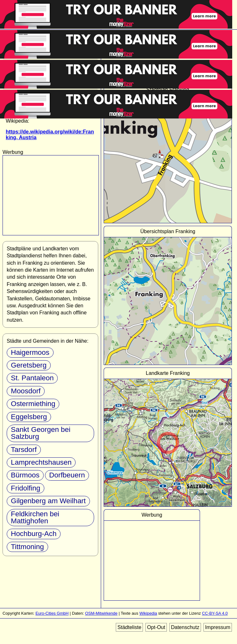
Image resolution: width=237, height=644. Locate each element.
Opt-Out (156, 627)
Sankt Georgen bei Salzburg (41, 433)
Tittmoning (27, 547)
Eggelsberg (29, 417)
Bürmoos (25, 475)
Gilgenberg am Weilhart (48, 501)
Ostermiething (33, 404)
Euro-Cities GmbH (52, 613)
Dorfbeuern (67, 475)
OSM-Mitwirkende (101, 613)
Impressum (218, 627)
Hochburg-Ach (34, 534)
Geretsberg (29, 365)
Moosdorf (26, 391)
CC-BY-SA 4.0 (215, 613)
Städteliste (129, 627)
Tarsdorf (24, 450)
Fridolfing (26, 488)
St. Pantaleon (32, 378)
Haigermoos (30, 352)
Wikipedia (148, 613)
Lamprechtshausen (41, 462)
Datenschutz (185, 627)
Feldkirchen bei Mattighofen (35, 517)
